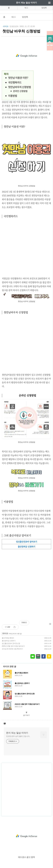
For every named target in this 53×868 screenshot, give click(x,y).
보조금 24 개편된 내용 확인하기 (12, 649)
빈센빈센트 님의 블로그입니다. (18, 736)
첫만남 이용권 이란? (18, 78)
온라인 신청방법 (20, 91)
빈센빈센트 (14, 26)
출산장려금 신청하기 (9, 641)
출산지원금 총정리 (8, 638)
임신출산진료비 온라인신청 (11, 643)
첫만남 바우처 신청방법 (21, 31)
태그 (26, 8)
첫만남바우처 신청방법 (20, 87)
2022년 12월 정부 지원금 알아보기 (13, 646)
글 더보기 (26, 715)
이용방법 (13, 96)
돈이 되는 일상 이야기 (26, 3)
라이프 (6, 26)
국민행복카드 (15, 82)
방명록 (44, 8)
